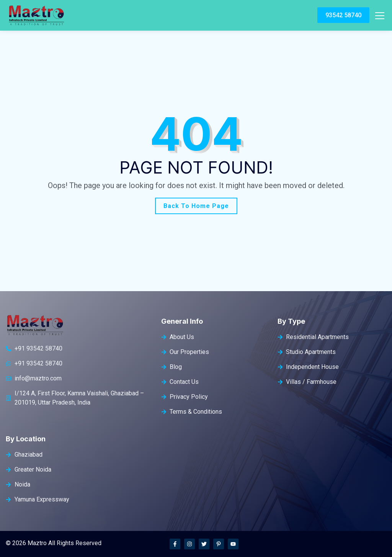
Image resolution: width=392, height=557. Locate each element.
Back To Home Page (196, 206)
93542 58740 (343, 15)
